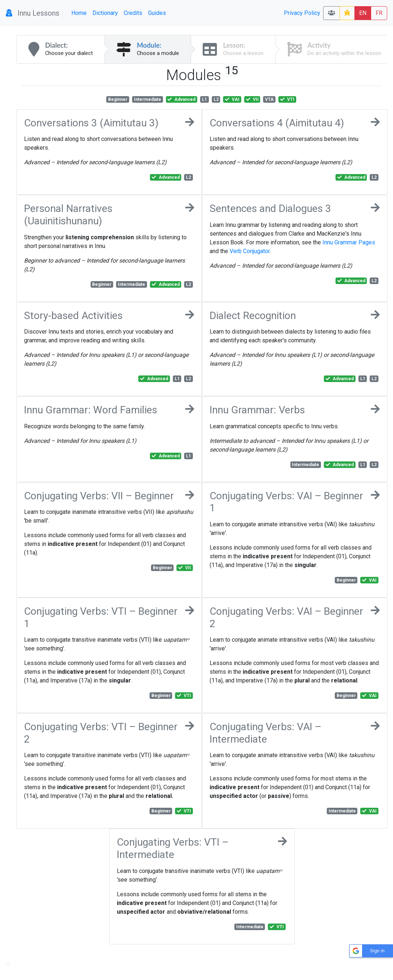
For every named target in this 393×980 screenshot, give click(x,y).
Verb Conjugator (250, 251)
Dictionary (105, 13)
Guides (157, 13)
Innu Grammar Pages (349, 242)
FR (379, 13)
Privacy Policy (302, 13)
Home (79, 13)
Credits (133, 13)
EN (363, 13)
